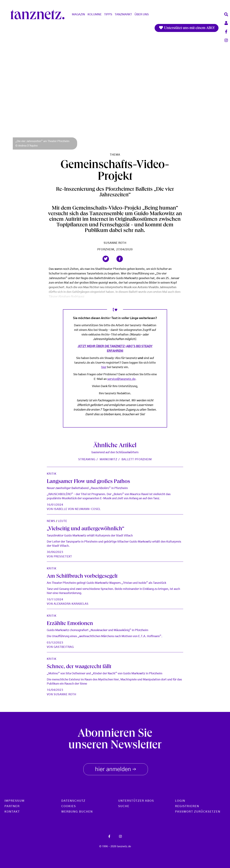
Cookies (69, 806)
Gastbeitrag (64, 647)
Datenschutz (73, 801)
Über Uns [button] (142, 15)
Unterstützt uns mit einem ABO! (187, 28)
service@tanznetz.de (121, 379)
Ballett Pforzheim (137, 459)
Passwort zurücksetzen (198, 812)
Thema (115, 155)
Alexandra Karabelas (71, 604)
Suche (124, 806)
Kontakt (12, 812)
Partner (12, 806)
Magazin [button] (78, 15)
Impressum (15, 801)
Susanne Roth (115, 243)
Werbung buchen (77, 812)
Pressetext (63, 557)
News (51, 521)
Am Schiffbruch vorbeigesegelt (82, 577)
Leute (63, 521)
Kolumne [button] (95, 15)
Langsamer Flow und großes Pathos (88, 482)
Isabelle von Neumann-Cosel (77, 509)
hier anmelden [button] (116, 769)
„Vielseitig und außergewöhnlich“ (86, 529)
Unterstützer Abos (136, 801)
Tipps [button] (108, 15)
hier (104, 367)
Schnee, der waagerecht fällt (79, 667)
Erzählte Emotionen (70, 624)
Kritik (52, 474)
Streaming (87, 459)
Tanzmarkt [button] (123, 15)
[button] (106, 259)
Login (180, 801)
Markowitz (108, 459)
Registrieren (187, 806)
